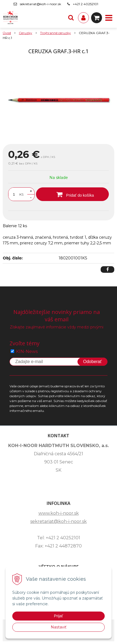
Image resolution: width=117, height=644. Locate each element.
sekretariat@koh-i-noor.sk (40, 4)
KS (21, 194)
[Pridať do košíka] (72, 194)
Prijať (58, 616)
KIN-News (27, 351)
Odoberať (92, 362)
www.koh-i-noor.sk (59, 513)
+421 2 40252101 (85, 4)
